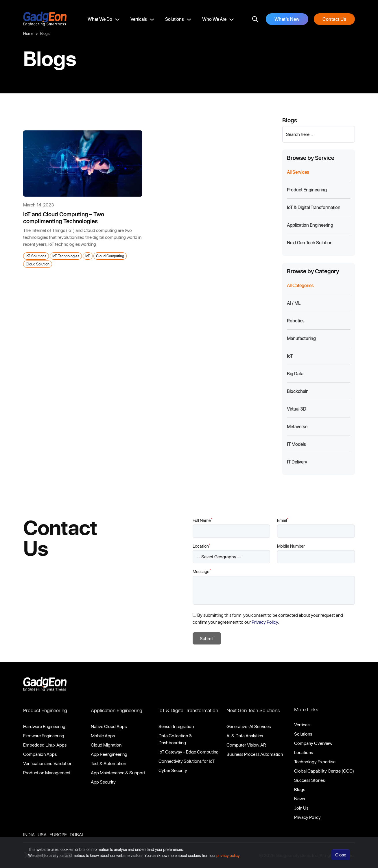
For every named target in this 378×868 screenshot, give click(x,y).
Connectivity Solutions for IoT (187, 761)
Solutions (175, 19)
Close (341, 858)
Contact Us (334, 19)
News (299, 798)
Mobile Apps (103, 735)
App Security (103, 782)
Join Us (301, 808)
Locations (304, 752)
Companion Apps (40, 754)
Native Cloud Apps (109, 726)
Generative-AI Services (249, 726)
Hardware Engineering (44, 726)
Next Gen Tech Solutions (253, 710)
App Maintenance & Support (118, 772)
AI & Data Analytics (245, 735)
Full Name (202, 520)
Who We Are (214, 19)
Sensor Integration (176, 726)
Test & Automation (108, 763)
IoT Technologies (66, 256)
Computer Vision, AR (246, 745)
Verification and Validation (48, 763)
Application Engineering (117, 710)
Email (283, 520)
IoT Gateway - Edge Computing (189, 752)
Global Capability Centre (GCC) (324, 771)
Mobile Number (291, 546)
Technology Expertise (315, 761)
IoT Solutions (36, 256)
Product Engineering (45, 710)
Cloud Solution (38, 264)
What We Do (100, 19)
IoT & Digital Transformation (188, 710)
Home (28, 33)
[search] (255, 19)
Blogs (300, 789)
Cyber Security (173, 770)
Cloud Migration (106, 745)
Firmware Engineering (44, 735)
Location (201, 546)
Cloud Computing (110, 256)
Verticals (139, 19)
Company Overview (313, 743)
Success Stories (309, 780)
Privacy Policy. (265, 622)
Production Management (47, 772)
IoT (88, 256)
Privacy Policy (307, 817)
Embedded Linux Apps (45, 745)
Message (202, 571)
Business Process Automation (255, 754)
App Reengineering (109, 754)
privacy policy (228, 859)
